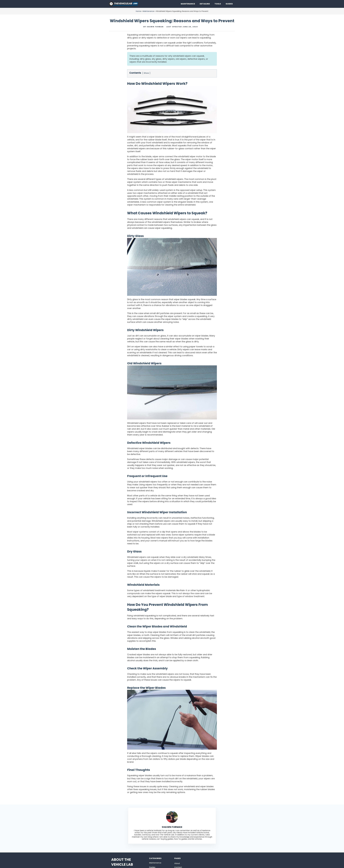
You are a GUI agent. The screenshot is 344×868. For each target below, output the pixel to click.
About (177, 863)
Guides (229, 4)
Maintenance (188, 4)
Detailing (205, 4)
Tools (218, 4)
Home (138, 11)
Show (146, 73)
